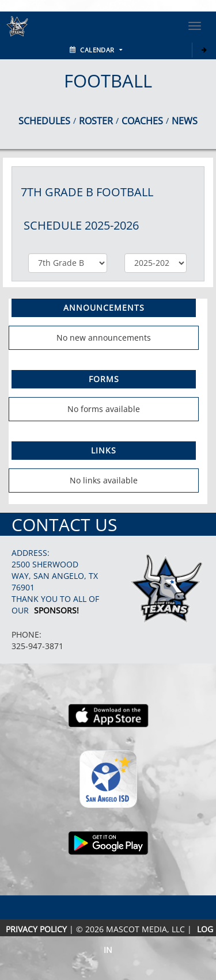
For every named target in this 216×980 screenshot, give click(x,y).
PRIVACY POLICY (36, 929)
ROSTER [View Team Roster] (96, 121)
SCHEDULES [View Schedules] (44, 121)
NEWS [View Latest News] (185, 121)
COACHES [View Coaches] (142, 121)
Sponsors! (56, 610)
